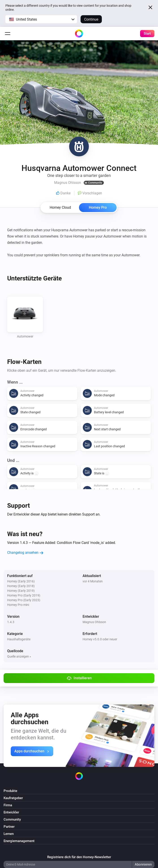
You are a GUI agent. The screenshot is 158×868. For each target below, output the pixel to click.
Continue (91, 19)
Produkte (10, 791)
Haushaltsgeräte (19, 639)
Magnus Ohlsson (94, 622)
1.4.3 (11, 622)
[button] (41, 19)
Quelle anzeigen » (19, 656)
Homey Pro (98, 207)
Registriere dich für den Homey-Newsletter (79, 857)
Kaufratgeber (13, 798)
